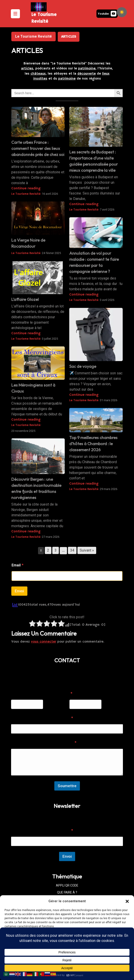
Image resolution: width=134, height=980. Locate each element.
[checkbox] (122, 12)
